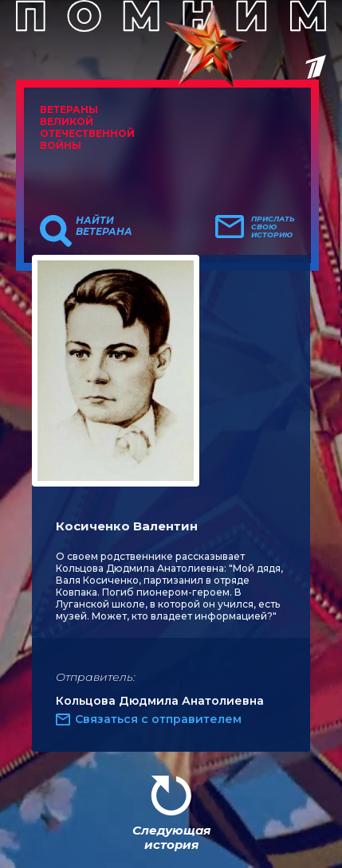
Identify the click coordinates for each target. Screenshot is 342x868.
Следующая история (171, 837)
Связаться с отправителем (158, 719)
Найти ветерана (104, 226)
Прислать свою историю (273, 227)
